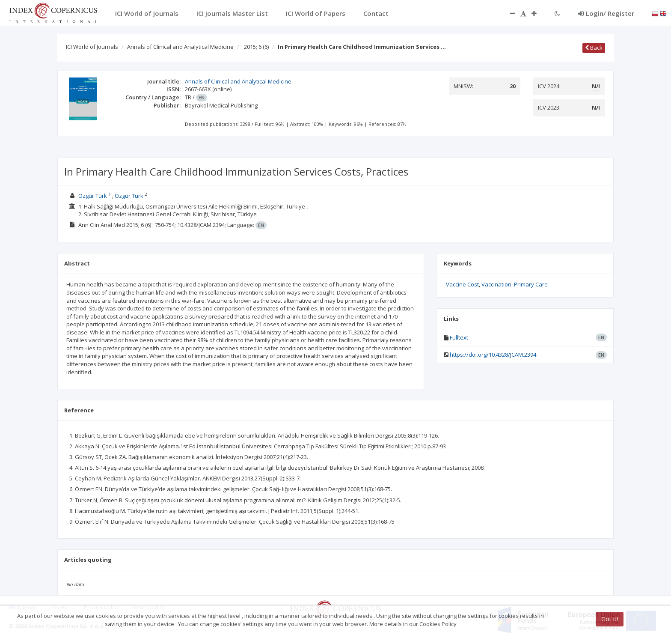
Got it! (610, 619)
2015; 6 (256, 47)
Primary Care (531, 284)
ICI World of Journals (92, 47)
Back (594, 48)
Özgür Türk (93, 196)
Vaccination (496, 284)
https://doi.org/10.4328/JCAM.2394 (493, 355)
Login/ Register (606, 13)
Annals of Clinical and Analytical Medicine (180, 47)
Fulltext (459, 337)
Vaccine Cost (462, 284)
